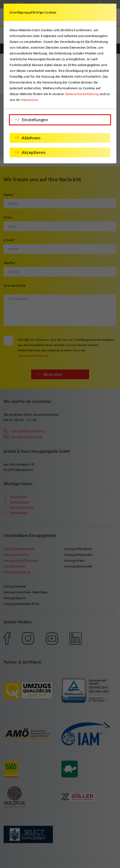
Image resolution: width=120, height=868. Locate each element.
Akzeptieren (34, 152)
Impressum (29, 100)
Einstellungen (35, 120)
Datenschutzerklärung (82, 94)
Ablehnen (31, 138)
